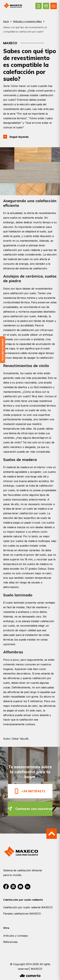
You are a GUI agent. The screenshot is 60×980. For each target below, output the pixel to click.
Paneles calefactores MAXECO (22, 914)
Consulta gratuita (3, 350)
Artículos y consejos (16, 936)
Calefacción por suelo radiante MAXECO (28, 907)
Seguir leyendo (19, 137)
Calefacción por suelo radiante (23, 900)
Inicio (6, 21)
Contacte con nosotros (30, 809)
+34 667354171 (30, 791)
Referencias (10, 942)
